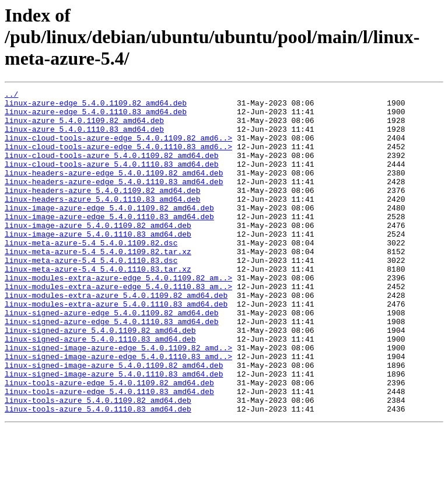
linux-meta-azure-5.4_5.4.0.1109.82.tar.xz (98, 284)
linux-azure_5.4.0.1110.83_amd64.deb (84, 138)
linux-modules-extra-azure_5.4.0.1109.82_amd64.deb (116, 337)
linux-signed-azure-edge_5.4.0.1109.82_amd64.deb (112, 358)
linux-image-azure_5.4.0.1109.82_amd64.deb (98, 253)
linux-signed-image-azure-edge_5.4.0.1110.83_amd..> (118, 410)
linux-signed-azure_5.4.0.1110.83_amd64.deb (100, 389)
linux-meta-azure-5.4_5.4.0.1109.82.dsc (91, 274)
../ (11, 96)
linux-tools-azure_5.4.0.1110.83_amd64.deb (98, 473)
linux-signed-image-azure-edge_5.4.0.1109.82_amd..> (118, 400)
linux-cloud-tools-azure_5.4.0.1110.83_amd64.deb (112, 180)
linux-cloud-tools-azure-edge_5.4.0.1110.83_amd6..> (118, 159)
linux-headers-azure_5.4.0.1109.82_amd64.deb (102, 211)
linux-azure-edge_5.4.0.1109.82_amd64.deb (96, 106)
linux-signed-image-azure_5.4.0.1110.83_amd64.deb (114, 431)
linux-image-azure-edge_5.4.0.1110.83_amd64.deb (109, 243)
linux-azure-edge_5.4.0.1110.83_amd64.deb (96, 117)
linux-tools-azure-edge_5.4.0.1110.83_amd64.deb (109, 452)
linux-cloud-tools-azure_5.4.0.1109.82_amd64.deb (112, 169)
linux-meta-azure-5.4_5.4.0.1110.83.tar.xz (98, 305)
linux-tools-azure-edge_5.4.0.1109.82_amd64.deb (109, 442)
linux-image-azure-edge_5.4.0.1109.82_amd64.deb (109, 232)
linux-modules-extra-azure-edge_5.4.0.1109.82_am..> (118, 316)
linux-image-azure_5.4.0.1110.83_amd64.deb (98, 263)
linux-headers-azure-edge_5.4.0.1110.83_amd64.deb (114, 201)
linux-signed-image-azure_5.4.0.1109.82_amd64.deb (114, 421)
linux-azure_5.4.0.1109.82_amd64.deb (84, 127)
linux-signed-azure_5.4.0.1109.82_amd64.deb (100, 379)
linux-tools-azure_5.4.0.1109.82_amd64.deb (98, 463)
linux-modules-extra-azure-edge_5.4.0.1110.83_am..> (118, 326)
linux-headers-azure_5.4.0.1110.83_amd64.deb (102, 222)
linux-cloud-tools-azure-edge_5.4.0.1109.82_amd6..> (118, 148)
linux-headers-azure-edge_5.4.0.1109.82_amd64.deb (114, 190)
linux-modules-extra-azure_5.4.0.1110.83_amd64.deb (116, 347)
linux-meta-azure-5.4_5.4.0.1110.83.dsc (91, 295)
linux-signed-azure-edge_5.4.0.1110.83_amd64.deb (112, 368)
